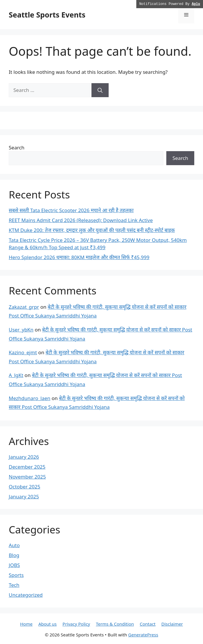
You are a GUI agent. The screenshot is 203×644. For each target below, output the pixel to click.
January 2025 (24, 496)
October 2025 (24, 487)
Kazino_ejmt (23, 352)
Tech (14, 585)
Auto (14, 545)
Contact (148, 624)
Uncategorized (26, 595)
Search (17, 148)
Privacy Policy (76, 624)
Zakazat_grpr (24, 307)
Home (26, 624)
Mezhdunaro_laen (30, 398)
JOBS (14, 565)
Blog (14, 555)
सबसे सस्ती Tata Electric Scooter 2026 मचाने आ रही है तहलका (71, 210)
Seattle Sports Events (47, 15)
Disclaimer (172, 624)
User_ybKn (21, 330)
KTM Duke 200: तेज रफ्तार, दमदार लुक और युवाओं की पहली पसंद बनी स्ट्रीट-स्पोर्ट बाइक (92, 230)
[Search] (100, 90)
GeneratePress (143, 635)
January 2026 (24, 457)
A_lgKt (16, 375)
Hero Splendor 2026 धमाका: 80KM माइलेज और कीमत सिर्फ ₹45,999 (79, 257)
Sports (16, 575)
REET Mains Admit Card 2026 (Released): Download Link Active (81, 220)
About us (48, 624)
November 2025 (27, 477)
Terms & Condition (115, 624)
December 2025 (27, 467)
